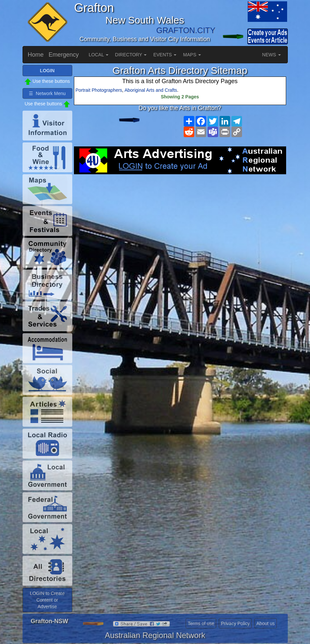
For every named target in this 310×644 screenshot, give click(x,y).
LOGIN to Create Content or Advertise (47, 600)
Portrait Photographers (99, 90)
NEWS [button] (272, 55)
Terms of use (201, 623)
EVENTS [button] (165, 55)
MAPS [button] (192, 55)
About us (265, 623)
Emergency (64, 55)
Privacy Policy (235, 623)
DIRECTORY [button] (131, 55)
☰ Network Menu (47, 93)
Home (36, 55)
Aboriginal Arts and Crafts (151, 90)
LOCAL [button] (99, 55)
